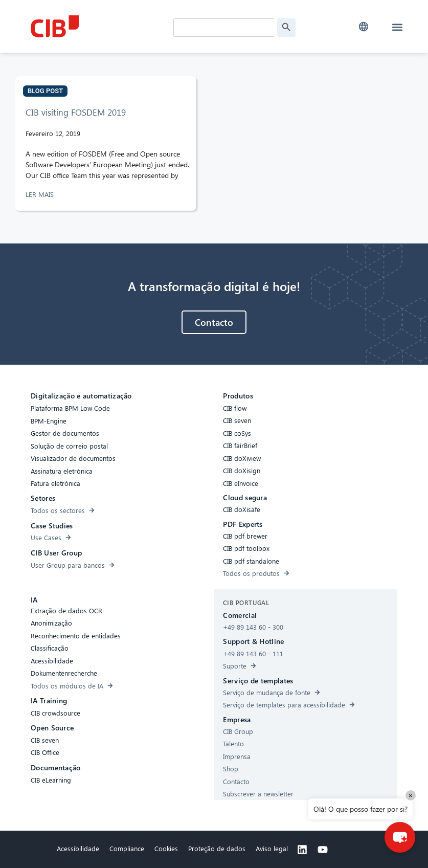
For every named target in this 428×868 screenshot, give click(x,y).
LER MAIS (41, 194)
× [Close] (411, 795)
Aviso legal (272, 848)
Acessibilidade (78, 848)
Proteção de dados (217, 848)
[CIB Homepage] (99, 26)
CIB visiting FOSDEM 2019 (76, 112)
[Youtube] (323, 850)
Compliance (127, 848)
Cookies (166, 848)
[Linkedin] (302, 850)
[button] (363, 27)
